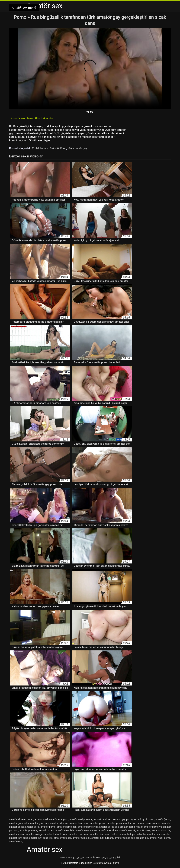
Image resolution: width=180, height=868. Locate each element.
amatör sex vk (127, 831)
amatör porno (48, 827)
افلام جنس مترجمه (110, 858)
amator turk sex (81, 838)
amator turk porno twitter (132, 835)
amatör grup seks (19, 824)
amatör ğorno (163, 820)
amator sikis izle (161, 831)
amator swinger (35, 835)
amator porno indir (88, 827)
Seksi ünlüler (58, 149)
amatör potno (46, 831)
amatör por (129, 824)
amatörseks (16, 842)
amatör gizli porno (144, 820)
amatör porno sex (109, 827)
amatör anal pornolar (81, 820)
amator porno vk (153, 827)
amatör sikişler (17, 835)
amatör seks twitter (86, 831)
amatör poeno (98, 824)
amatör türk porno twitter (104, 835)
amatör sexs (144, 831)
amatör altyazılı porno (21, 820)
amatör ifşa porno (79, 824)
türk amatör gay (78, 149)
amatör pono (115, 824)
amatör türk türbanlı (102, 838)
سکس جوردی (80, 858)
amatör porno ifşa (67, 827)
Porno (21, 17)
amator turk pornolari (159, 835)
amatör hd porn (59, 824)
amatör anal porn (59, 820)
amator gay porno (123, 820)
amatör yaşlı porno (160, 838)
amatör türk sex (63, 838)
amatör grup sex (39, 824)
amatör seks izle (65, 831)
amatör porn (144, 824)
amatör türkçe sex (125, 838)
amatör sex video (108, 831)
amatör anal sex (103, 820)
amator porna (17, 827)
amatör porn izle (161, 824)
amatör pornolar (28, 831)
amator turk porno (79, 835)
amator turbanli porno (56, 835)
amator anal (41, 820)
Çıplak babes (40, 149)
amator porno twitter (131, 827)
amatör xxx (142, 838)
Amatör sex (94, 858)
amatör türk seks (19, 838)
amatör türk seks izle (41, 838)
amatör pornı (32, 827)
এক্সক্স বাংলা (66, 858)
